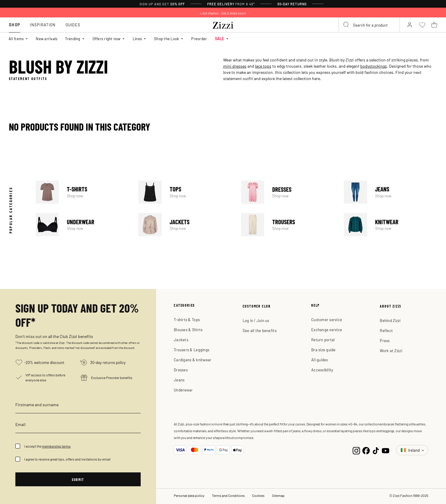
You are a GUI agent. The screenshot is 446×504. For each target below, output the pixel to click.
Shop (14, 25)
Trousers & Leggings (192, 350)
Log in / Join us (256, 320)
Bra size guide (323, 350)
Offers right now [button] (107, 39)
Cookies (258, 495)
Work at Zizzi (391, 351)
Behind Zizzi (390, 320)
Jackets (185, 225)
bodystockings (374, 66)
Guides (73, 25)
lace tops (263, 66)
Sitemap (278, 495)
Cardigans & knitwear (193, 360)
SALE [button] (220, 39)
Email (20, 424)
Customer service (327, 320)
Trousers (288, 225)
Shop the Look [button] (167, 39)
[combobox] (369, 25)
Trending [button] (73, 39)
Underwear (82, 225)
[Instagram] (356, 450)
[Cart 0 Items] (434, 25)
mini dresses (235, 66)
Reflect (386, 330)
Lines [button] (137, 39)
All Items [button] (16, 39)
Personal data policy (189, 495)
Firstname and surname (37, 404)
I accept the (47, 446)
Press (385, 340)
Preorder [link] (199, 39)
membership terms (56, 446)
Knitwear (390, 225)
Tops (185, 192)
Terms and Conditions (228, 495)
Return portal (323, 340)
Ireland (411, 450)
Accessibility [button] (322, 370)
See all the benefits (260, 330)
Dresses (288, 192)
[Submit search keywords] (346, 25)
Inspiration (43, 25)
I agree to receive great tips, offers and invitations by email (67, 459)
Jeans (390, 192)
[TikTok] (376, 450)
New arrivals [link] (47, 39)
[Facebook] (366, 450)
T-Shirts (82, 192)
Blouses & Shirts (188, 330)
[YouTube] (386, 450)
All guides (320, 360)
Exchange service (327, 330)
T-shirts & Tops (187, 320)
